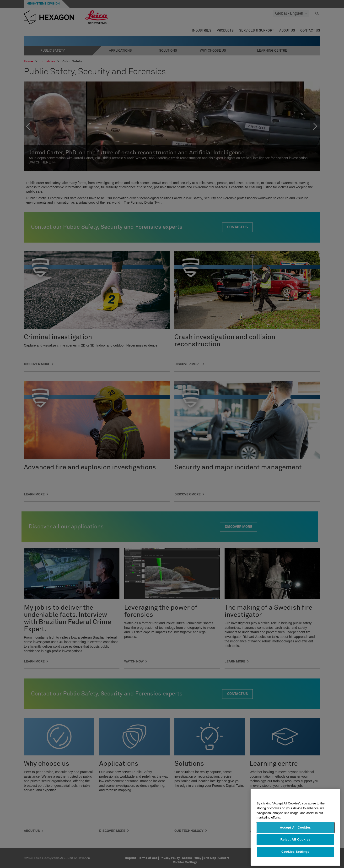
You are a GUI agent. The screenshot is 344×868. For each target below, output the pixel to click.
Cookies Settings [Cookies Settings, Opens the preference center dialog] (295, 852)
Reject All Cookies (296, 839)
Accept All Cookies (295, 827)
